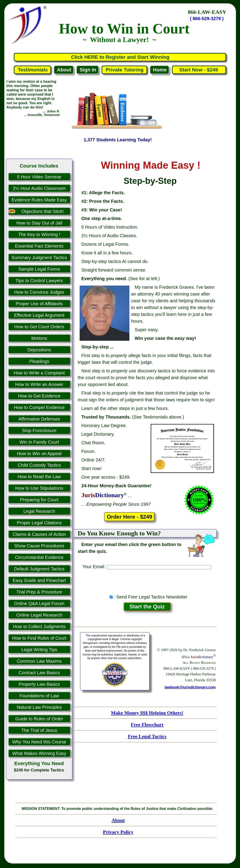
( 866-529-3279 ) (207, 19)
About (64, 70)
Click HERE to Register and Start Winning (120, 57)
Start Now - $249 (199, 70)
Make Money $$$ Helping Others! (147, 713)
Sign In (88, 70)
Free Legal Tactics (147, 736)
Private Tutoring (125, 70)
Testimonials (33, 70)
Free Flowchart (147, 725)
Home (160, 70)
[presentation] (147, 581)
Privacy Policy (118, 832)
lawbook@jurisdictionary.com (190, 687)
